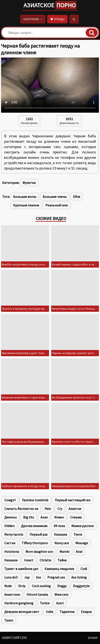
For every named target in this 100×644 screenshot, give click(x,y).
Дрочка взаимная (34, 526)
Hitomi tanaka (37, 594)
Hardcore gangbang (19, 603)
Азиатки (75, 509)
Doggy (62, 586)
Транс (9, 620)
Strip (22, 586)
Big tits (29, 517)
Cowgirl (10, 500)
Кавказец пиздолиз (59, 569)
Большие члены (55, 197)
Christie (45, 560)
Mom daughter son (39, 552)
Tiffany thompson (35, 543)
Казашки (11, 560)
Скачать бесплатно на (21, 509)
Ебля (77, 197)
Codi (84, 569)
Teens (78, 534)
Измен (59, 517)
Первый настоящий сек (73, 500)
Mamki (64, 552)
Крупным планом (26, 205)
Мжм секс (61, 594)
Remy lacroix (14, 534)
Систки (10, 543)
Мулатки (29, 183)
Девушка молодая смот (22, 612)
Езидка (86, 612)
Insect (29, 560)
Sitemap (93, 638)
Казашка (60, 534)
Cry (60, 509)
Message (82, 543)
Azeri (60, 603)
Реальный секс (57, 205)
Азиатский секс (15, 638)
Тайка (62, 560)
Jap (27, 577)
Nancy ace (62, 543)
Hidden (9, 526)
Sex (38, 577)
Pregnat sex (56, 577)
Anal (79, 552)
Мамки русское (83, 526)
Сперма (76, 517)
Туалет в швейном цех (21, 569)
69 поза (59, 526)
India (49, 612)
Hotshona (12, 552)
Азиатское (50, 5)
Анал (44, 517)
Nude (8, 586)
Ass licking (79, 577)
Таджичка (67, 612)
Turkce (45, 603)
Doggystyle (81, 586)
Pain (48, 509)
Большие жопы (25, 197)
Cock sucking (41, 586)
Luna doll (11, 577)
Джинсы (10, 517)
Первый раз (39, 534)
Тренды (57, 19)
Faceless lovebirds (35, 500)
